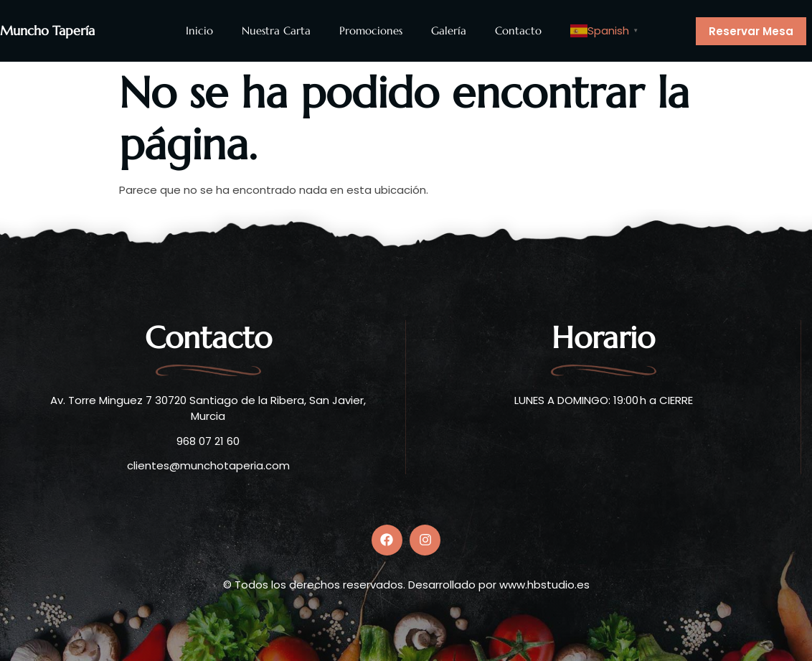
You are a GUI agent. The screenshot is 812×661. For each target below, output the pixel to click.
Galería (449, 31)
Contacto (518, 31)
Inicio (199, 31)
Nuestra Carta (276, 31)
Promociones (371, 31)
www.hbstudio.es (544, 585)
